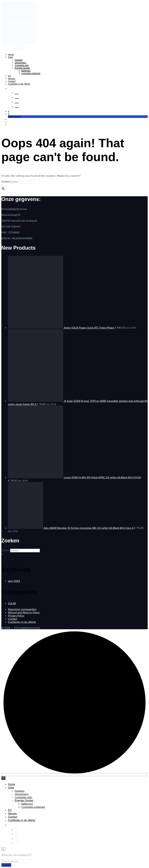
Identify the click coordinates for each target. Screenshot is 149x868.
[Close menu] (3, 778)
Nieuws (12, 79)
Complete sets (22, 65)
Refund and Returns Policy (24, 612)
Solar (11, 57)
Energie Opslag (22, 68)
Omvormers (20, 62)
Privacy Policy (16, 615)
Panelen (19, 60)
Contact (12, 81)
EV (9, 76)
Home (11, 54)
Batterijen (26, 70)
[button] (9, 111)
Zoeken (6, 182)
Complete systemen (31, 73)
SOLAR (12, 603)
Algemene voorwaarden (22, 609)
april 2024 (14, 581)
